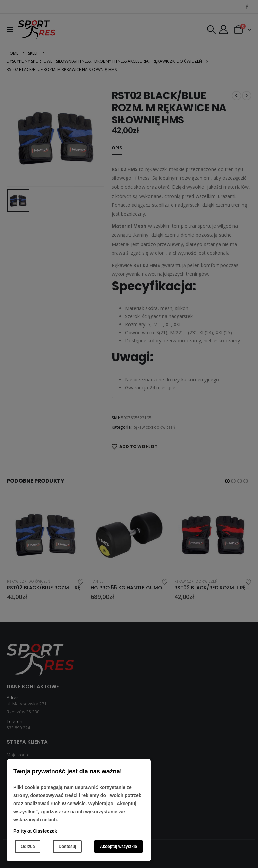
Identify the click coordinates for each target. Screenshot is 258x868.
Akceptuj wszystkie (119, 847)
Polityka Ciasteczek (35, 831)
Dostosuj (67, 847)
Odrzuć (28, 847)
